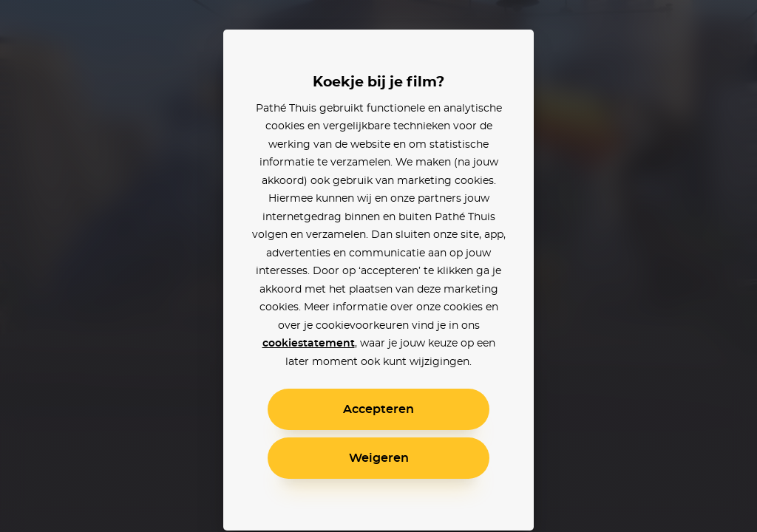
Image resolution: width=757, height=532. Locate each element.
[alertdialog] (378, 266)
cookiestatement (309, 344)
